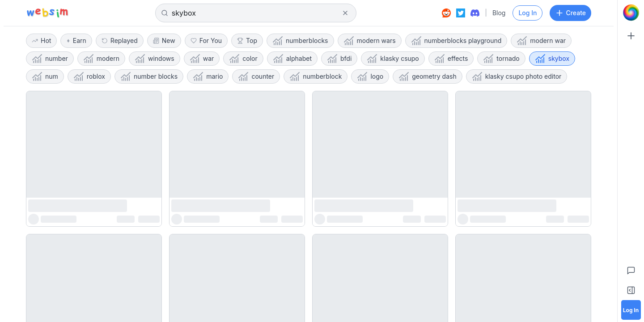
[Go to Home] (631, 13)
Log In (527, 13)
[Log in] (631, 310)
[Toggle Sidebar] (631, 290)
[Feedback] (631, 271)
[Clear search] (345, 13)
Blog (499, 13)
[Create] (631, 36)
